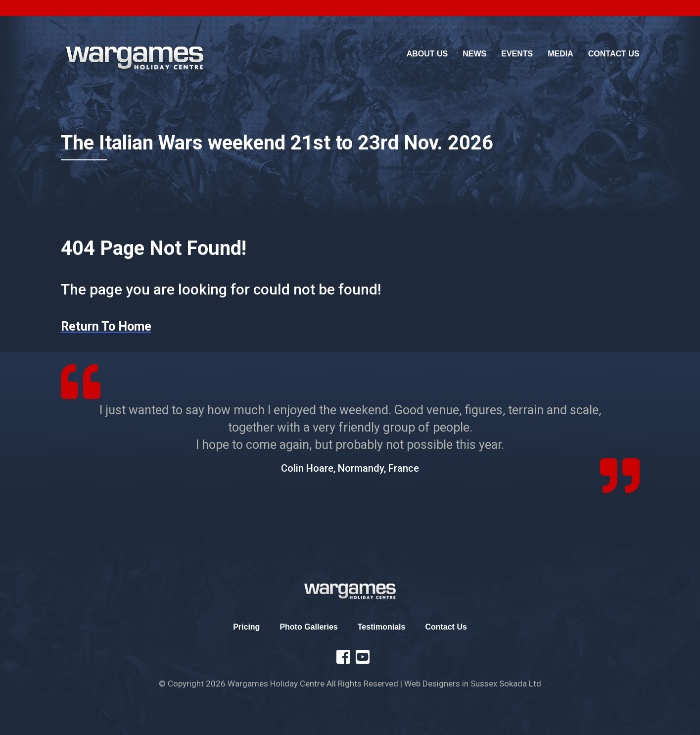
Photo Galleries (308, 627)
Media (560, 54)
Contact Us (614, 54)
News (474, 54)
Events (517, 54)
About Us (427, 54)
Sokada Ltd (520, 684)
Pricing (246, 627)
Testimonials (382, 627)
